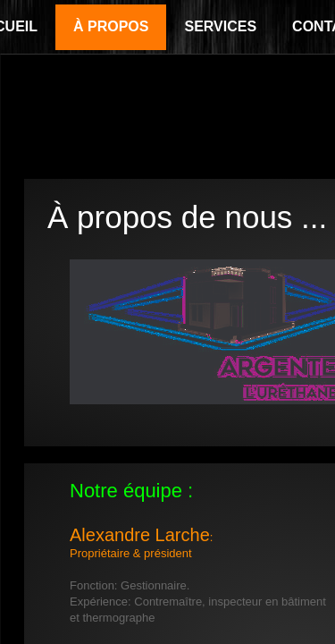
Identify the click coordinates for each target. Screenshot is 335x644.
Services (220, 26)
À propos (111, 26)
